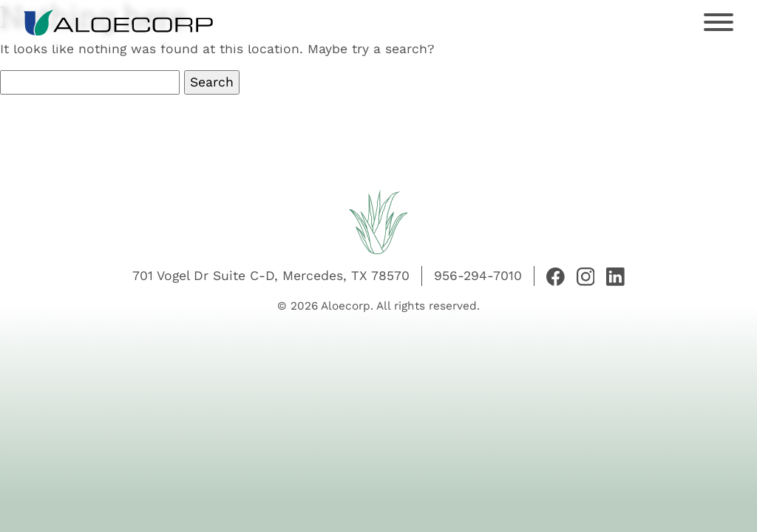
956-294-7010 (478, 276)
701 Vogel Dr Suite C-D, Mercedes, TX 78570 (271, 276)
